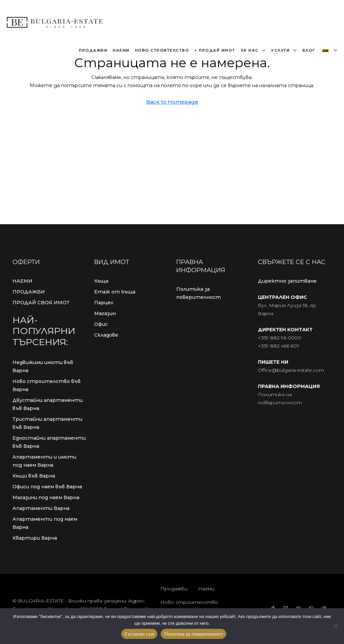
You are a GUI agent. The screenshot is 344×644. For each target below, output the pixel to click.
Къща (101, 281)
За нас (250, 50)
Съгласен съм (139, 634)
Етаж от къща (115, 292)
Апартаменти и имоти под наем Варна (44, 461)
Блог (309, 50)
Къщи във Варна (34, 476)
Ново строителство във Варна (47, 385)
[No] (336, 626)
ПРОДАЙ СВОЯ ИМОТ (41, 303)
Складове (106, 335)
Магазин (105, 313)
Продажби (93, 50)
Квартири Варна (35, 538)
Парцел (104, 303)
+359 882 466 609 (279, 346)
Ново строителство (162, 50)
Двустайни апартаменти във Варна (48, 404)
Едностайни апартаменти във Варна (49, 442)
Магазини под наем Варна (46, 497)
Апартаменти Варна (41, 508)
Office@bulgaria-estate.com (291, 370)
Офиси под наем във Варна (47, 487)
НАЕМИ (22, 281)
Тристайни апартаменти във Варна (47, 423)
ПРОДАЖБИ (29, 292)
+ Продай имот (215, 50)
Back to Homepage (172, 102)
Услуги (280, 50)
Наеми (121, 50)
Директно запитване (287, 281)
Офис (101, 324)
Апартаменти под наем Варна (45, 523)
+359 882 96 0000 (280, 338)
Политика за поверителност (199, 293)
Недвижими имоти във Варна (43, 366)
